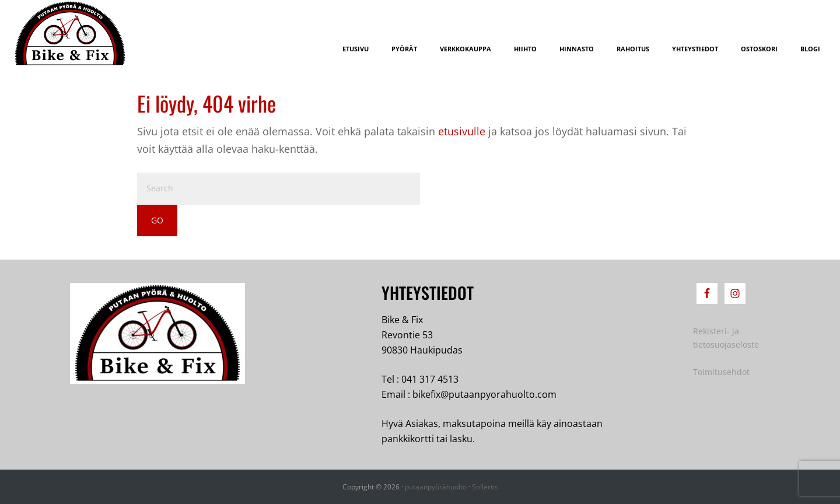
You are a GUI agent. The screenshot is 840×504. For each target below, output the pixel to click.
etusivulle (462, 131)
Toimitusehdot (721, 372)
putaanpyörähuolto (436, 487)
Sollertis (485, 487)
